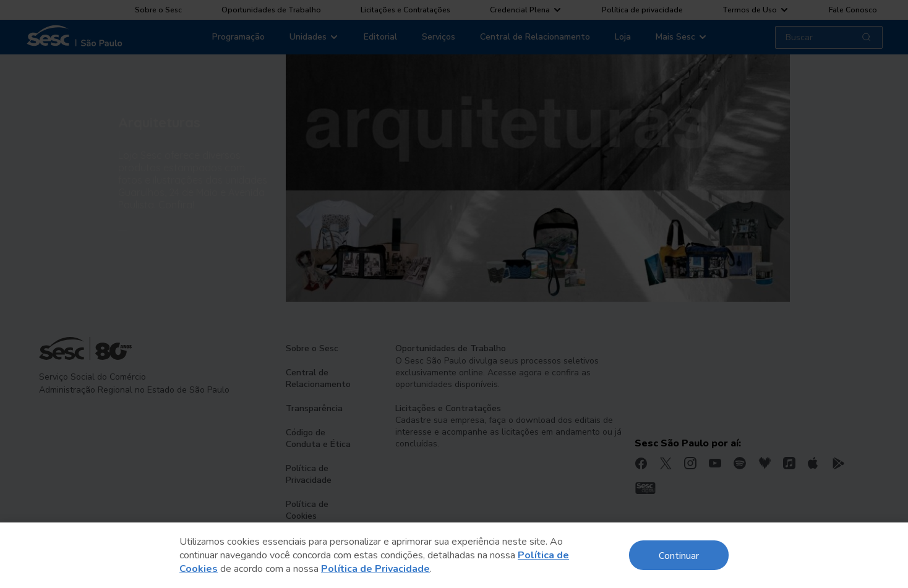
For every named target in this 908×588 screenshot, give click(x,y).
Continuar (679, 555)
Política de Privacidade (375, 569)
